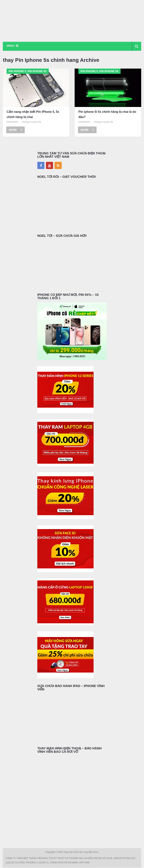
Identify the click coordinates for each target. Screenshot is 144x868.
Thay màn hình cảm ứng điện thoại (81, 852)
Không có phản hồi (32, 122)
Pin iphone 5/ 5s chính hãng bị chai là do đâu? (107, 115)
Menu (10, 46)
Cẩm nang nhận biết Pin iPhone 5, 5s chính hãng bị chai (33, 115)
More (15, 130)
